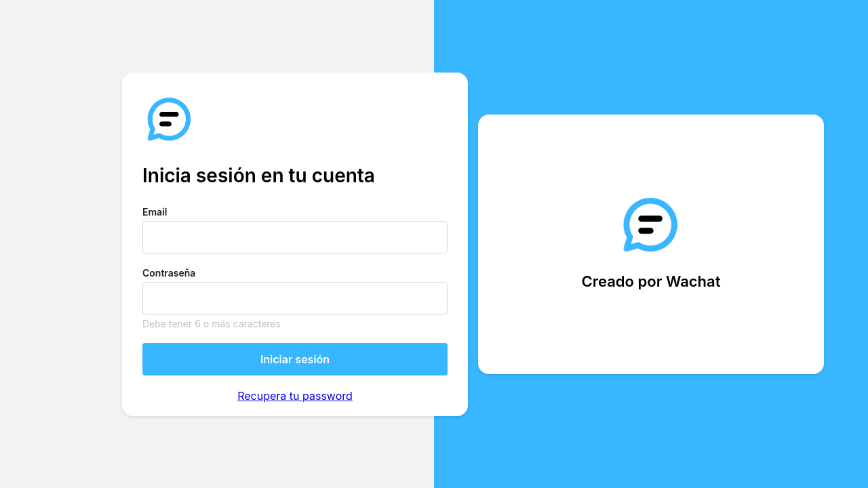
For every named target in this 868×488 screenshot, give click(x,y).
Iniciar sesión (295, 359)
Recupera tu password (295, 396)
